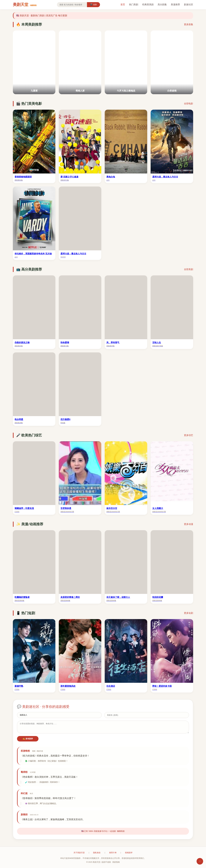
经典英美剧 (148, 5)
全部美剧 (189, 269)
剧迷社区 (189, 5)
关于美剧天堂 (79, 853)
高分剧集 (162, 5)
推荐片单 (113, 853)
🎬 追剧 (93, 5)
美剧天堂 (25, 5)
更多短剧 (189, 613)
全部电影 (189, 104)
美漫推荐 (175, 5)
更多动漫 (189, 524)
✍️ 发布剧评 (28, 739)
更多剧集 (189, 24)
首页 (123, 5)
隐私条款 (97, 853)
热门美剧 (134, 5)
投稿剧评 (129, 853)
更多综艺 (189, 435)
